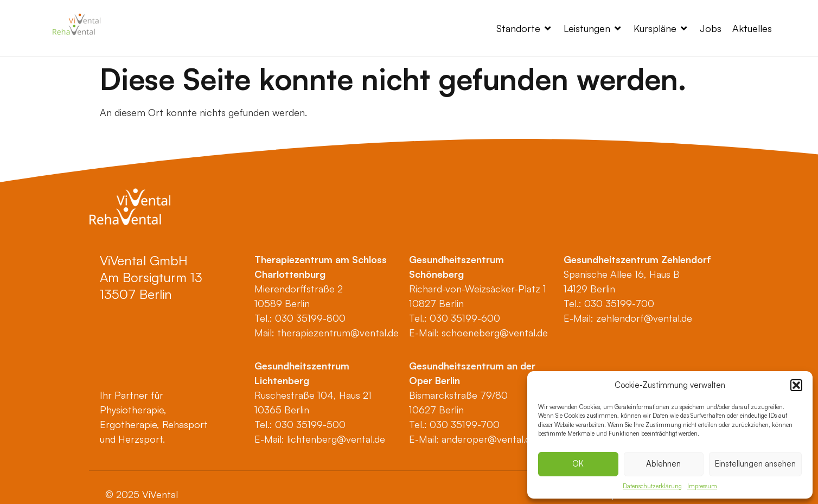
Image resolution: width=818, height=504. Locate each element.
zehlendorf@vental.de (644, 318)
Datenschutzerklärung (652, 486)
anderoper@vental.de (489, 439)
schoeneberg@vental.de (495, 333)
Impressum (702, 486)
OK (578, 464)
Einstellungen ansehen (755, 464)
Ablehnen (663, 464)
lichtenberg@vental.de (336, 439)
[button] (796, 385)
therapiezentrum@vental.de (338, 333)
